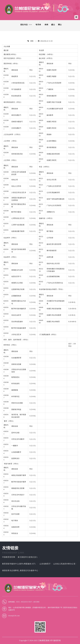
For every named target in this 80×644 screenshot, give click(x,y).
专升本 (38, 25)
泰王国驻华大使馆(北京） (28, 557)
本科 (46, 25)
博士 (60, 25)
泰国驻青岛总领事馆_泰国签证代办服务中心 (20, 570)
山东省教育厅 (45, 564)
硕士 (53, 25)
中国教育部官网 (9, 557)
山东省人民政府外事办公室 (64, 564)
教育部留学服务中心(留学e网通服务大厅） (19, 564)
